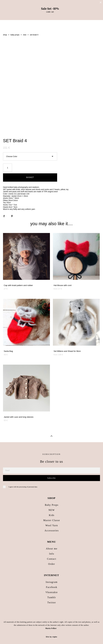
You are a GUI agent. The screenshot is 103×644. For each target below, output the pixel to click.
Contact (52, 559)
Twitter (52, 603)
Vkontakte (52, 592)
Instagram (52, 582)
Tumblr (52, 597)
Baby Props (52, 505)
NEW (52, 510)
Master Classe (52, 520)
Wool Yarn (52, 525)
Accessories (52, 531)
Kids (52, 515)
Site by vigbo (51, 637)
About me (52, 549)
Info (52, 554)
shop (5, 35)
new (25, 35)
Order (52, 564)
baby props (15, 35)
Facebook (52, 587)
